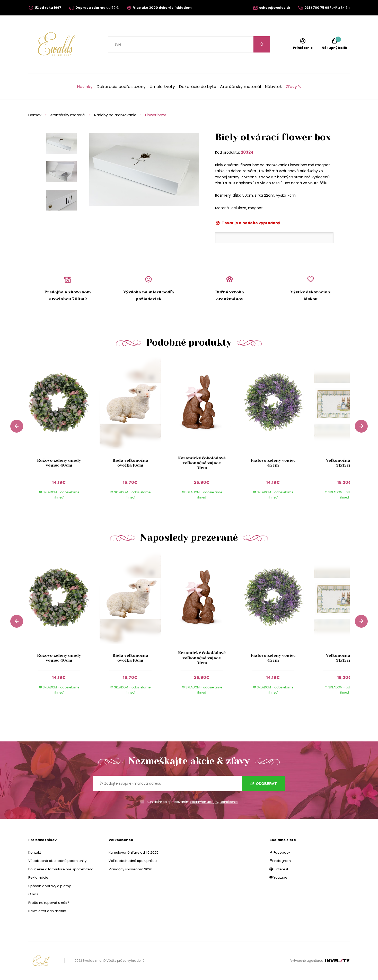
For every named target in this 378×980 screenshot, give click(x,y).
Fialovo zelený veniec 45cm (273, 463)
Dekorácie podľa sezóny (121, 87)
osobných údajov (204, 802)
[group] (64, 433)
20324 (247, 152)
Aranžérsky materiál (240, 87)
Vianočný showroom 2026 (130, 869)
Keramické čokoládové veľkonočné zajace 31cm (202, 463)
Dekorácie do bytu (197, 87)
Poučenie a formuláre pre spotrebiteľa (61, 869)
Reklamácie (38, 877)
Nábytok (273, 87)
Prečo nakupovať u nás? (49, 903)
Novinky (85, 87)
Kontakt (35, 852)
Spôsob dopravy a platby (50, 886)
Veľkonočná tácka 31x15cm (344, 463)
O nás (33, 894)
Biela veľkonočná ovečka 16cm (130, 463)
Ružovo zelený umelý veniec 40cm (59, 463)
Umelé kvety (162, 87)
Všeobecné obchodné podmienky (57, 861)
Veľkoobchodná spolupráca (133, 861)
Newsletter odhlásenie (47, 911)
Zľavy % (293, 87)
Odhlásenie (228, 802)
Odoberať (263, 784)
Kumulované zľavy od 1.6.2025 (134, 852)
